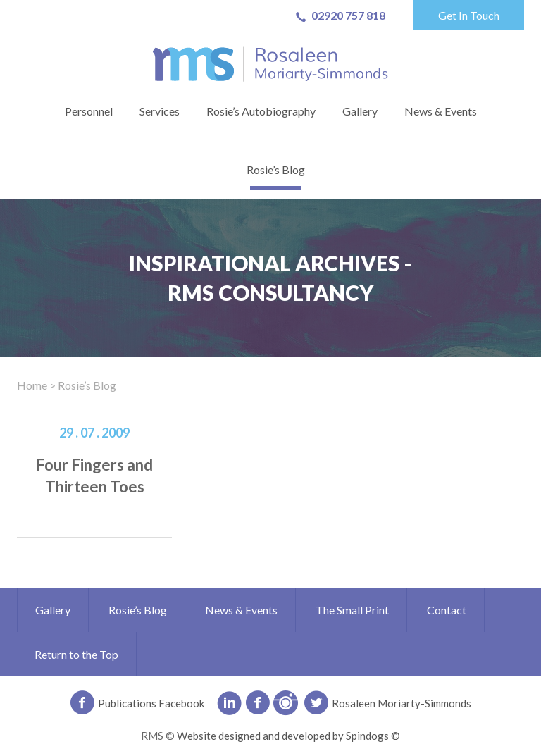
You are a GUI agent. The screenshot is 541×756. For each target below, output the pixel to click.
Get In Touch (469, 15)
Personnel (89, 111)
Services (160, 111)
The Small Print (352, 610)
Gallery (360, 111)
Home (32, 385)
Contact (447, 610)
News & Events (441, 111)
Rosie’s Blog (276, 169)
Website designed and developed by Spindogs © (288, 736)
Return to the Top (76, 654)
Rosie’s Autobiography (261, 111)
